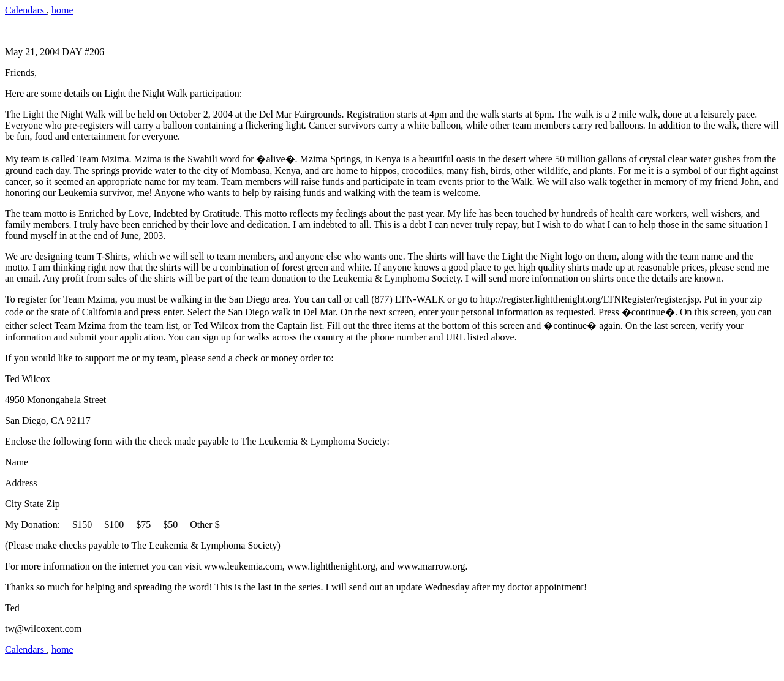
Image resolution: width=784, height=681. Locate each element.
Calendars (26, 10)
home (62, 10)
